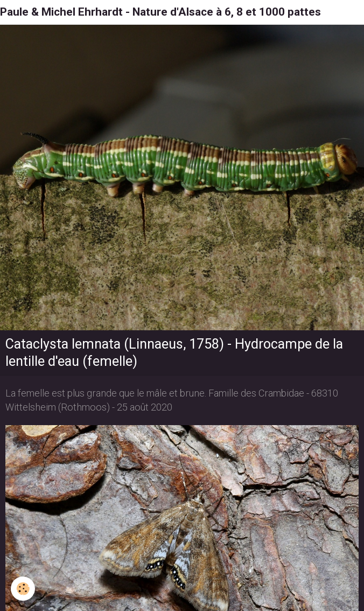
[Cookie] (23, 589)
